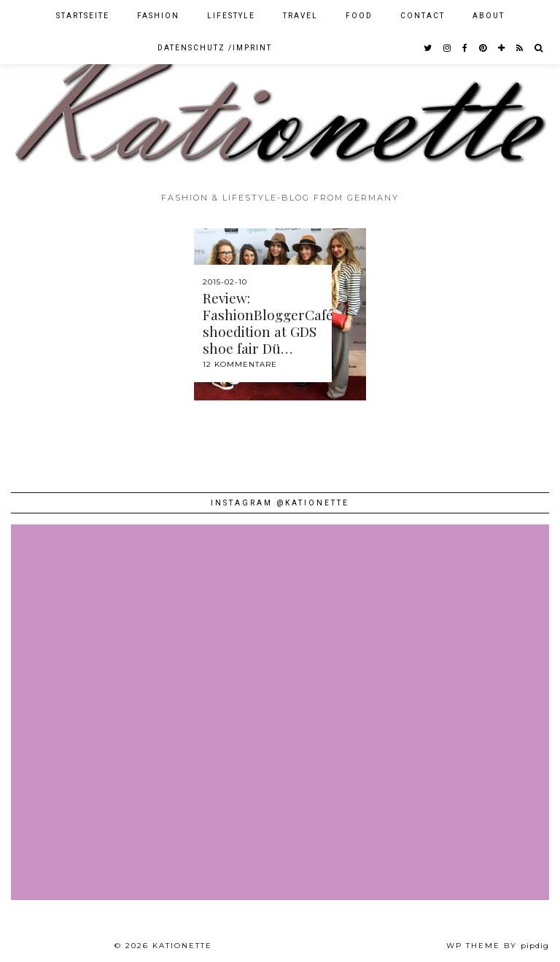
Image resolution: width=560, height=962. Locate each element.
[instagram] (448, 48)
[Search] (539, 48)
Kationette (182, 946)
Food (359, 16)
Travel (300, 16)
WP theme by (498, 946)
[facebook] (466, 48)
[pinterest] (483, 48)
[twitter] (428, 48)
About (489, 16)
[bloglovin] (502, 48)
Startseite (83, 16)
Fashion (158, 16)
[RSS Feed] (520, 48)
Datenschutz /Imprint (215, 48)
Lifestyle (231, 16)
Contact (423, 16)
